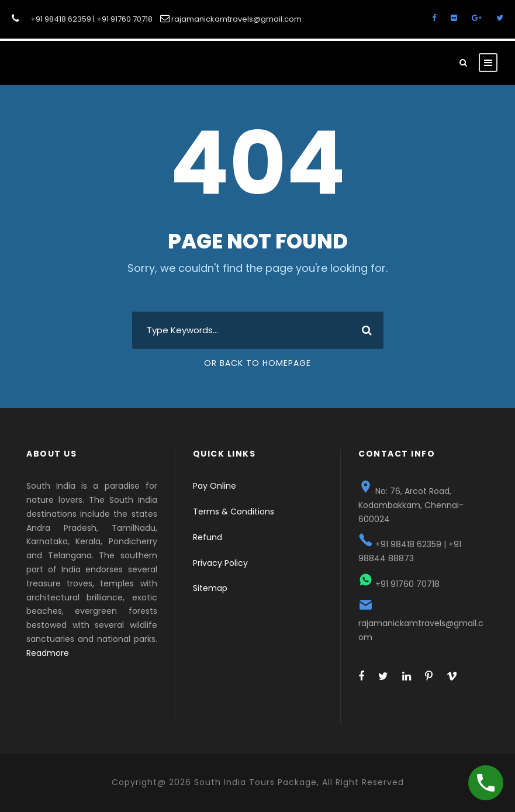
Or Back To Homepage (257, 363)
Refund (208, 537)
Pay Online (215, 486)
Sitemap (210, 588)
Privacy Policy (220, 563)
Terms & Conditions (234, 512)
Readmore (48, 653)
